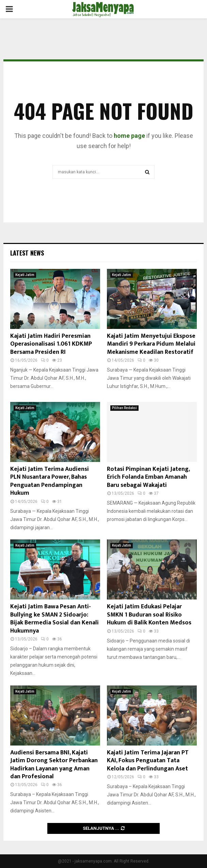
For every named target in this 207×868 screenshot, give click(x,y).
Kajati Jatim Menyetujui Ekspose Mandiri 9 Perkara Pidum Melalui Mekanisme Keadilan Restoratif (151, 344)
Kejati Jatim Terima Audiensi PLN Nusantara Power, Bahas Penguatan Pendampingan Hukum (50, 481)
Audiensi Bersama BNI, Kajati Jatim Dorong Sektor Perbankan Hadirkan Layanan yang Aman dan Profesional (54, 765)
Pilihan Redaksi (124, 408)
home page (129, 136)
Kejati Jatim (25, 275)
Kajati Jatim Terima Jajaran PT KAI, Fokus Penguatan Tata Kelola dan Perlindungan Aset (148, 761)
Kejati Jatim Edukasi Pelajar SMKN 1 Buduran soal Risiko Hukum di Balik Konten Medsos (149, 615)
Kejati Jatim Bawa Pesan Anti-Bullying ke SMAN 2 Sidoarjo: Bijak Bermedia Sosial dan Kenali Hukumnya (54, 619)
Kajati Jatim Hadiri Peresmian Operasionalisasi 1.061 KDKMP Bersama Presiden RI (51, 344)
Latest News (27, 253)
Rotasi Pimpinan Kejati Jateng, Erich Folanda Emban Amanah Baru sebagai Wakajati (148, 477)
